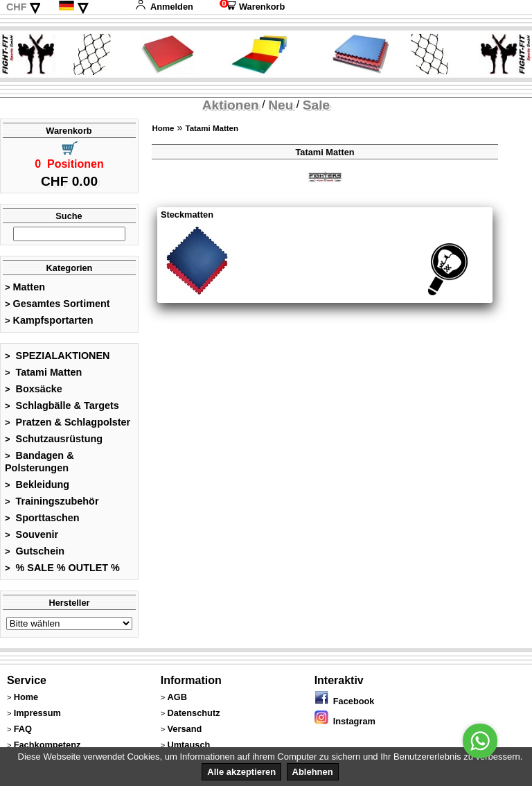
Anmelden (164, 7)
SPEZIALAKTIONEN (57, 356)
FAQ (23, 729)
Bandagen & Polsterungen (39, 462)
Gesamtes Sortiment (57, 304)
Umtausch (188, 745)
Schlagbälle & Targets (62, 405)
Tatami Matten (43, 372)
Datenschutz (193, 713)
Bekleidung (37, 484)
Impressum (37, 713)
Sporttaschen (42, 518)
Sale (316, 105)
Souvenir (32, 534)
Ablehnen (313, 772)
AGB (177, 697)
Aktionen (231, 105)
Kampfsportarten (49, 320)
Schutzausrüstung (54, 439)
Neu (281, 105)
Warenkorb (252, 7)
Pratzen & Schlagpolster (68, 422)
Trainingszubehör (52, 501)
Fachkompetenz (47, 745)
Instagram (345, 721)
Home (163, 128)
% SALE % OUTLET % (62, 568)
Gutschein (35, 551)
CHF (17, 7)
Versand (184, 729)
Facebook (345, 701)
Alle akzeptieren (241, 772)
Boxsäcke (34, 389)
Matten (25, 287)
